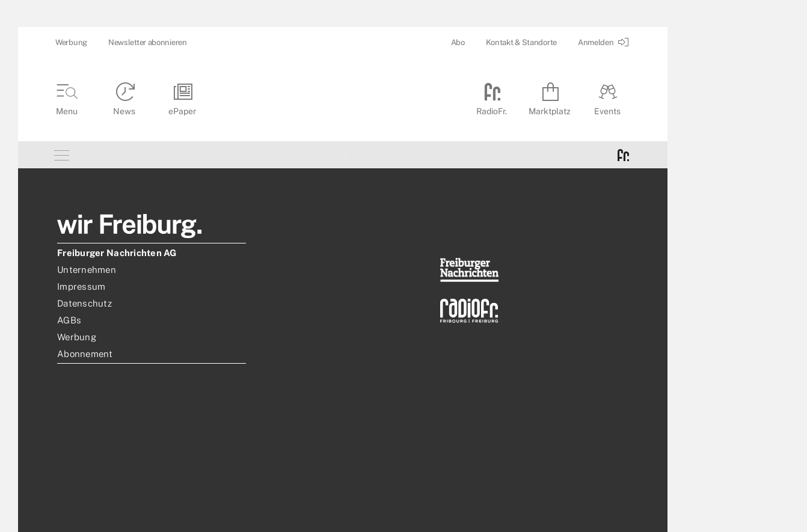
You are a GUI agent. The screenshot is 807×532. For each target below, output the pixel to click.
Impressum (81, 286)
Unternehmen (87, 270)
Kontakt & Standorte (521, 42)
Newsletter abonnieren (148, 42)
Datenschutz (84, 303)
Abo (458, 42)
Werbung (71, 42)
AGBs (69, 320)
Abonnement (85, 354)
